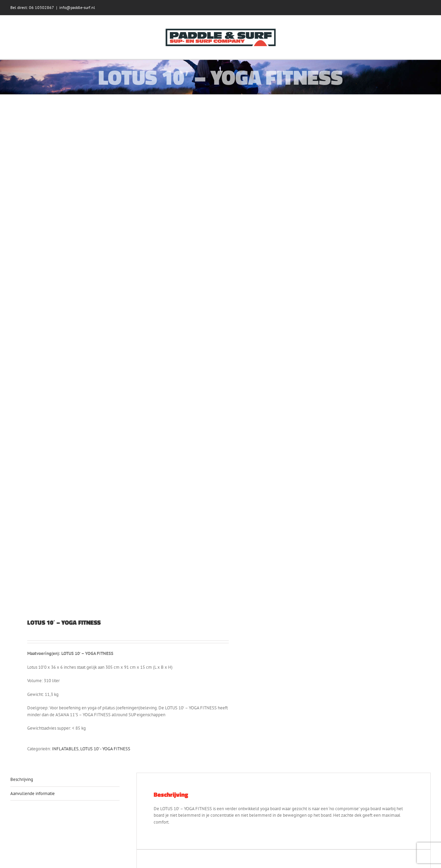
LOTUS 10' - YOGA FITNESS (105, 749)
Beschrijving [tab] (22, 779)
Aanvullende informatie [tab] (33, 793)
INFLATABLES (65, 749)
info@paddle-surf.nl (77, 7)
